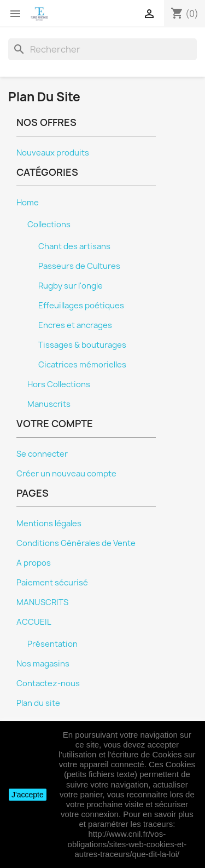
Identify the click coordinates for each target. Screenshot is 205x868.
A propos (34, 563)
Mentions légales (49, 524)
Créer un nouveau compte (66, 474)
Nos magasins (43, 664)
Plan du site (38, 703)
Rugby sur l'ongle (71, 286)
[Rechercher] (102, 49)
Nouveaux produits (53, 153)
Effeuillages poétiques (81, 306)
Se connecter (42, 454)
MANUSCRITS (42, 602)
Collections (49, 225)
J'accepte (28, 795)
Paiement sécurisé (52, 583)
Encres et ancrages (75, 325)
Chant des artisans (74, 246)
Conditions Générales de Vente (76, 543)
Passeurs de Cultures (79, 266)
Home (28, 203)
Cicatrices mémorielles (82, 365)
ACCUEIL (34, 622)
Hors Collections (59, 384)
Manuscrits (49, 404)
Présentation (52, 644)
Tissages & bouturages (82, 345)
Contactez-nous (48, 683)
